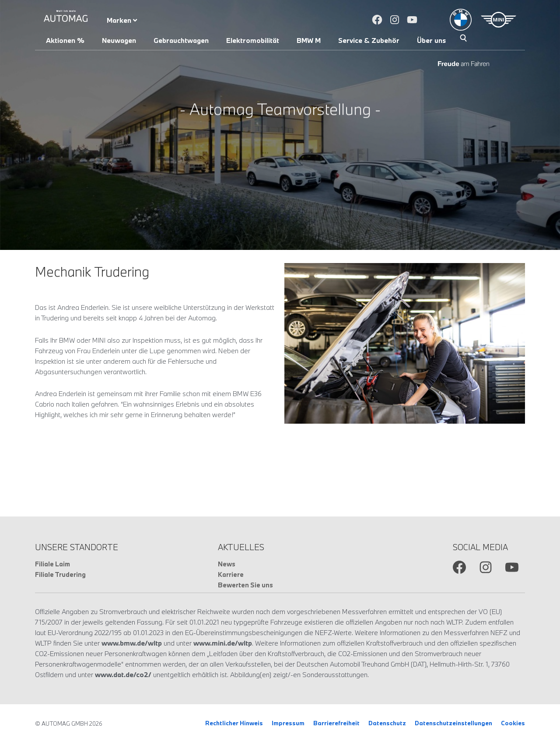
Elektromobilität (253, 40)
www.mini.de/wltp (223, 643)
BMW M (309, 40)
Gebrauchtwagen (181, 40)
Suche (463, 39)
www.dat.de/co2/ (123, 674)
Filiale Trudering (60, 574)
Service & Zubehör (369, 40)
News (227, 564)
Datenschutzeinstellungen (453, 723)
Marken (122, 20)
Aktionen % (65, 40)
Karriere (231, 574)
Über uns (431, 40)
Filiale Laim (52, 564)
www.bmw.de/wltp (132, 643)
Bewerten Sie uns (245, 585)
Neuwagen (119, 40)
